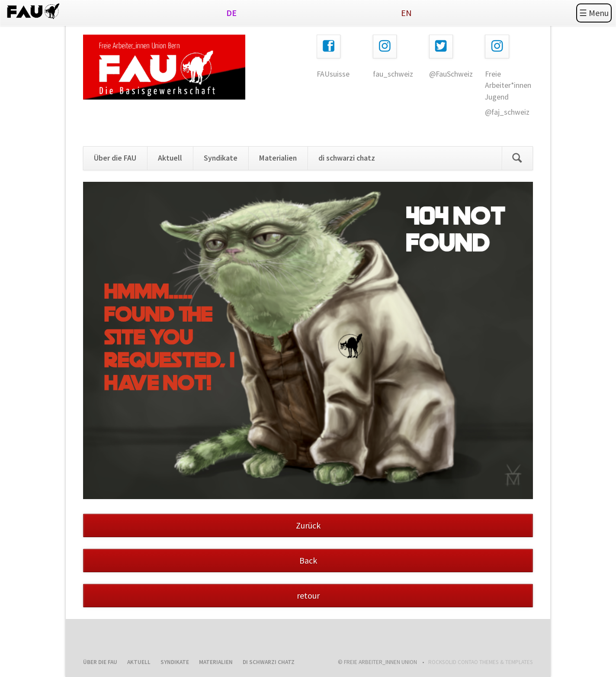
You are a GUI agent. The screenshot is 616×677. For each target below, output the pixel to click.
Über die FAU (115, 158)
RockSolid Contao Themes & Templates (481, 662)
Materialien (278, 158)
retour (308, 595)
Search (517, 158)
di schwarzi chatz (347, 158)
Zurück (308, 525)
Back (308, 560)
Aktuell (170, 158)
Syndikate (221, 158)
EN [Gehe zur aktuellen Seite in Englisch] (406, 13)
